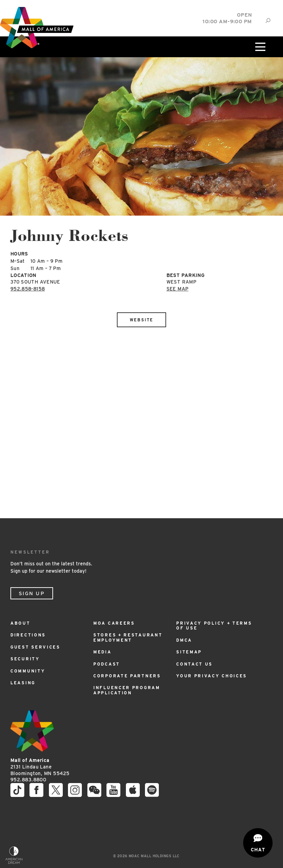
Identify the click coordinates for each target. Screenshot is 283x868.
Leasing (23, 683)
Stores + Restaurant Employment (128, 637)
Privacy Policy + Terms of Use (214, 626)
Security (25, 659)
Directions (28, 635)
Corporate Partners (127, 676)
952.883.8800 (28, 780)
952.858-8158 (28, 289)
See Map (177, 289)
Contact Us (194, 664)
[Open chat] (258, 843)
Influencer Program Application (127, 690)
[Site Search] (268, 21)
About (20, 623)
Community (28, 671)
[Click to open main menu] (259, 47)
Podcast (107, 664)
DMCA (184, 640)
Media (102, 652)
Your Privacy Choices (212, 676)
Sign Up (32, 593)
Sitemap (189, 652)
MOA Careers (114, 623)
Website (142, 320)
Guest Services (35, 647)
